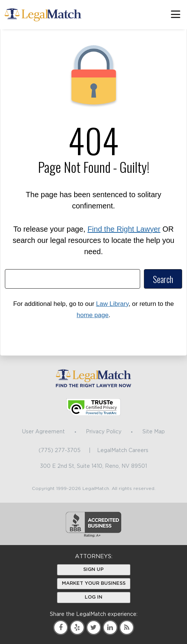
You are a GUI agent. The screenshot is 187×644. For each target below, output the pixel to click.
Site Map (154, 432)
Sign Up (93, 570)
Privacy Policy (104, 432)
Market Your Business (94, 583)
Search (163, 279)
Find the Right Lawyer (124, 229)
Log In (93, 597)
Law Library (112, 304)
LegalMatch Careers (123, 451)
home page (93, 315)
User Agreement (43, 432)
